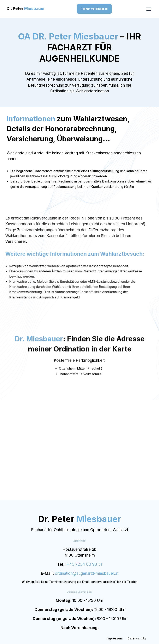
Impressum (115, 638)
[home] (26, 9)
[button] (148, 9)
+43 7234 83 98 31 (84, 564)
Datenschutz (137, 638)
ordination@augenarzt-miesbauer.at (87, 573)
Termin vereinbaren (94, 9)
